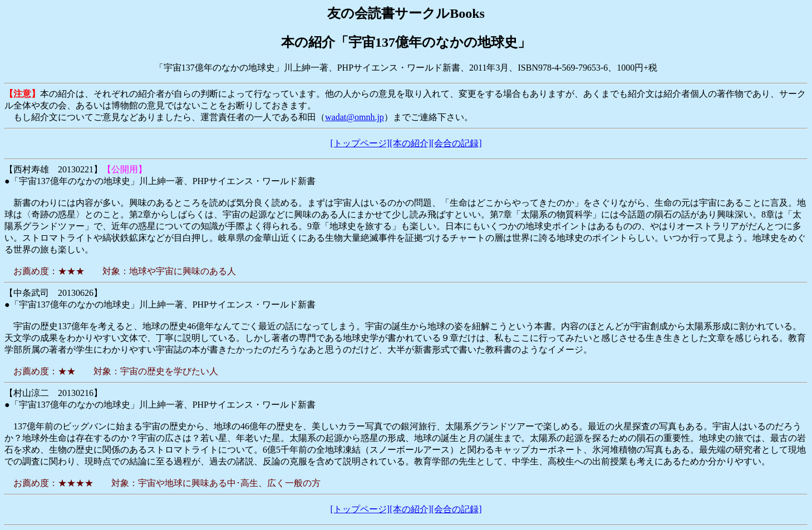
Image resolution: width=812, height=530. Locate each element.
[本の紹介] (410, 143)
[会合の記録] (457, 143)
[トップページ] (360, 143)
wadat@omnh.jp (355, 117)
